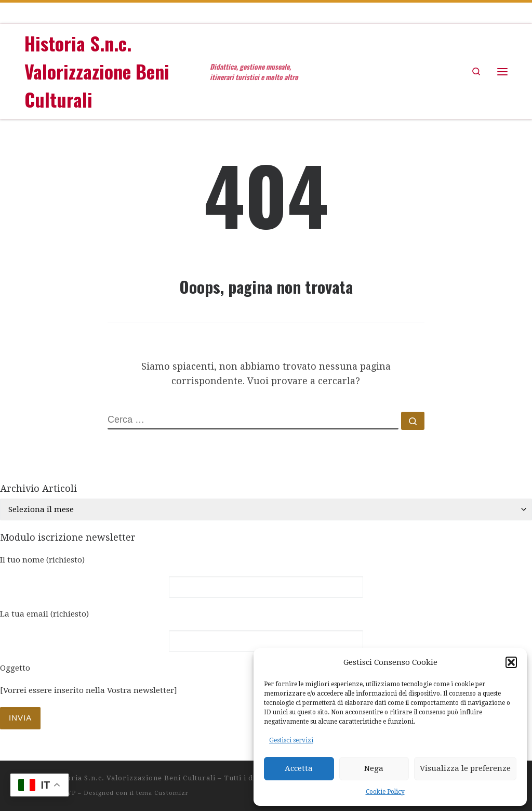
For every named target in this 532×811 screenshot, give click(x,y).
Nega (374, 768)
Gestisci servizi (291, 740)
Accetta (299, 768)
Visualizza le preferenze (465, 768)
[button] (511, 662)
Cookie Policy (385, 792)
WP (70, 793)
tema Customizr (162, 793)
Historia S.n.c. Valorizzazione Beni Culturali (134, 778)
